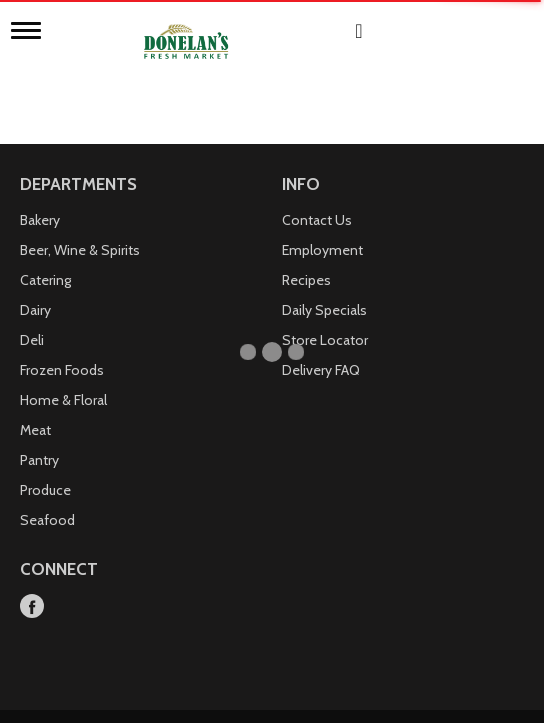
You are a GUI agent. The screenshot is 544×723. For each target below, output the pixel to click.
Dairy (35, 289)
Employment (322, 229)
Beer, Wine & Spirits (80, 229)
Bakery (40, 199)
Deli (32, 319)
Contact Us (317, 199)
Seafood (47, 499)
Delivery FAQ (321, 349)
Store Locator (325, 319)
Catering (45, 259)
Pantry (39, 439)
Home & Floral (63, 379)
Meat (35, 409)
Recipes (306, 259)
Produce (45, 469)
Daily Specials (324, 289)
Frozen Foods (62, 349)
